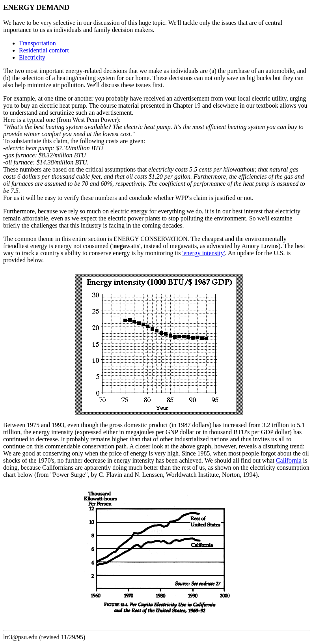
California (289, 460)
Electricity (32, 57)
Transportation (37, 43)
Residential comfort (44, 50)
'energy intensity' (204, 253)
